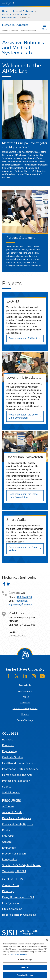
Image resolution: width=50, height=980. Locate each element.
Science (7, 787)
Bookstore (9, 830)
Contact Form (10, 885)
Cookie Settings (25, 720)
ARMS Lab (25, 18)
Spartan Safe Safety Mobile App (22, 865)
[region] (25, 958)
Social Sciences (11, 793)
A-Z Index (8, 807)
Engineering (9, 751)
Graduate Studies (13, 757)
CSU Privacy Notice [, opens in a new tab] (19, 954)
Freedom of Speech (14, 854)
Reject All (25, 967)
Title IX (25, 697)
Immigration (10, 859)
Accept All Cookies (25, 975)
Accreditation (25, 691)
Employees (9, 848)
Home (5, 11)
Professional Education (16, 781)
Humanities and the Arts (17, 775)
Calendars (8, 836)
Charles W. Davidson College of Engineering (19, 30)
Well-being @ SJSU (14, 871)
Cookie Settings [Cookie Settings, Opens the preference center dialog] (25, 960)
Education (8, 745)
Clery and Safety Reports (18, 824)
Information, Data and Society (20, 769)
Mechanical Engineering (23, 11)
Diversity (25, 703)
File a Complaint (12, 909)
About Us (7, 14)
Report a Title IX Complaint (19, 915)
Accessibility (25, 685)
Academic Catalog (13, 812)
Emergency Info (12, 903)
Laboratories (21, 14)
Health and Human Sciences (19, 763)
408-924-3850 (24, 597)
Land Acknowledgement (25, 709)
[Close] (47, 940)
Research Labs (9, 18)
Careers (7, 842)
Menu (45, 29)
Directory (8, 891)
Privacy (25, 714)
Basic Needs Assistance (17, 818)
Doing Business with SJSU (18, 897)
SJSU (10, 3)
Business (8, 740)
